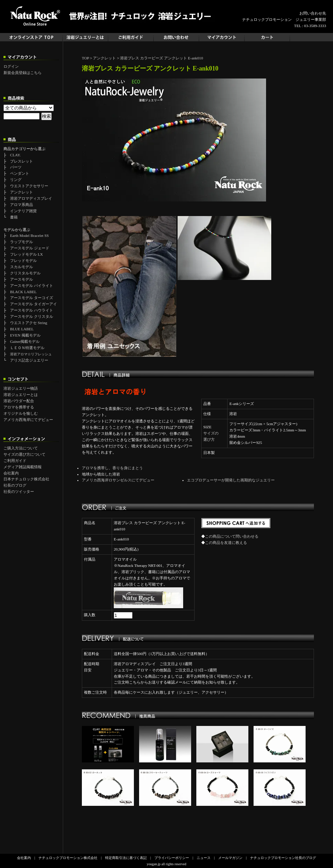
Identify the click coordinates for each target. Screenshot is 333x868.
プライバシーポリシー (172, 858)
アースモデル (22, 279)
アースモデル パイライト (32, 286)
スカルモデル (22, 267)
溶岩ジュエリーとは (21, 395)
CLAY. (15, 155)
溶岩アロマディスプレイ (31, 198)
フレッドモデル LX (27, 254)
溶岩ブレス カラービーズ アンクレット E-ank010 (161, 58)
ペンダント (20, 173)
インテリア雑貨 (23, 211)
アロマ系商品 (22, 205)
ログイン (11, 66)
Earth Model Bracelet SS (29, 235)
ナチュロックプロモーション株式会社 (68, 858)
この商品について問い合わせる (232, 536)
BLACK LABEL (23, 292)
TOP (86, 58)
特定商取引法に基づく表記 (126, 858)
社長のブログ (15, 485)
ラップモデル (22, 242)
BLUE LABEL (22, 329)
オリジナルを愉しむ (21, 413)
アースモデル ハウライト (32, 310)
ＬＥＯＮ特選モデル (27, 348)
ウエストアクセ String (29, 323)
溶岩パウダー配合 (19, 401)
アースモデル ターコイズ (32, 298)
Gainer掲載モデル (25, 341)
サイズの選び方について (24, 454)
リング (16, 180)
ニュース (204, 858)
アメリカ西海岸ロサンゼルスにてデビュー (118, 480)
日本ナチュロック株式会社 (26, 479)
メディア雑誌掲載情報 (23, 467)
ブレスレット (22, 161)
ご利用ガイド (15, 461)
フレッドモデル (23, 261)
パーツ (16, 167)
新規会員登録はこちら (23, 73)
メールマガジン (230, 858)
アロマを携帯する (19, 407)
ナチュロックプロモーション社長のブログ (283, 858)
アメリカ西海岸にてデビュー (28, 420)
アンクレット (22, 192)
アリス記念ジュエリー (29, 360)
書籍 (14, 217)
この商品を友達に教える (226, 543)
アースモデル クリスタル (32, 316)
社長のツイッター (19, 491)
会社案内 (11, 473)
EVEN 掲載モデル (25, 335)
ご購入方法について (21, 448)
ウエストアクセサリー (29, 186)
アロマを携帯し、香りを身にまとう (112, 468)
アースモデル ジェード (30, 248)
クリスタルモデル (25, 273)
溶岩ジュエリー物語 (21, 388)
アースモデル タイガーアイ (33, 304)
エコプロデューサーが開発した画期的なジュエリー (231, 480)
